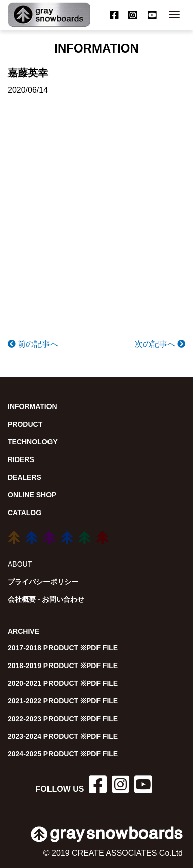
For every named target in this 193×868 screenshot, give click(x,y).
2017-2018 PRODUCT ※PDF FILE (63, 648)
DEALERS (25, 477)
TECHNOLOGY (33, 442)
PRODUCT (25, 424)
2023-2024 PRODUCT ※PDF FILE (63, 736)
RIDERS (21, 459)
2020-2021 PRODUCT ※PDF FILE (63, 683)
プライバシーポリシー (43, 582)
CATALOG (25, 513)
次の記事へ (160, 344)
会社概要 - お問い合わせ (46, 599)
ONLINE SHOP (32, 495)
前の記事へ (33, 344)
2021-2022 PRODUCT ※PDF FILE (63, 701)
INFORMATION (32, 406)
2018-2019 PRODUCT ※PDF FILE (63, 666)
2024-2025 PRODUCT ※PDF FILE (63, 754)
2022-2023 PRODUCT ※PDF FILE (63, 719)
